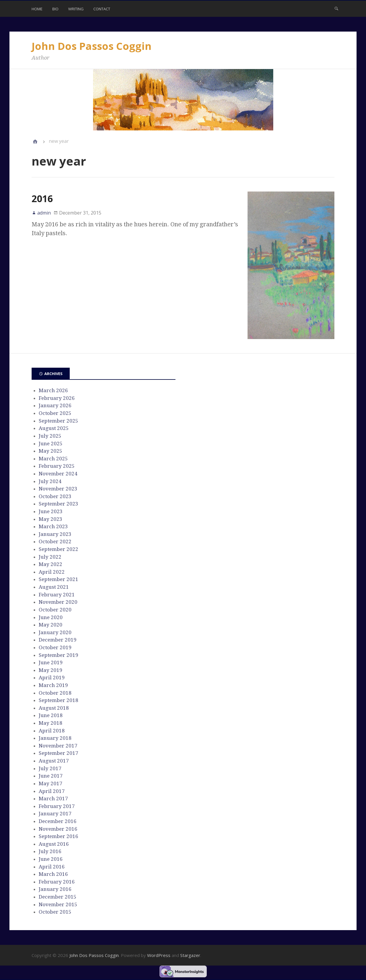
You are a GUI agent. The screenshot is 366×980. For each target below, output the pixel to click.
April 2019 (52, 678)
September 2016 (58, 836)
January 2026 (55, 405)
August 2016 (54, 844)
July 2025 (50, 436)
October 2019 (55, 647)
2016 (42, 198)
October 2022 (55, 541)
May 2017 (51, 783)
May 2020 (51, 625)
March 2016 (53, 874)
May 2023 (51, 519)
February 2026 (57, 398)
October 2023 (55, 496)
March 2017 (53, 799)
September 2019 (58, 655)
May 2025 (51, 451)
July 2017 (50, 768)
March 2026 (53, 390)
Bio (55, 9)
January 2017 (55, 814)
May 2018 (51, 723)
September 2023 (58, 504)
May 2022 (51, 564)
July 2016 (50, 851)
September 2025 (58, 421)
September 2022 (58, 549)
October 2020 (55, 610)
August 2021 (54, 587)
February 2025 (57, 466)
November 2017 (58, 746)
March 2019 (53, 685)
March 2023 (53, 526)
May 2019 (51, 670)
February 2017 (57, 806)
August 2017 (54, 761)
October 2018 (55, 693)
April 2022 (52, 572)
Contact (102, 9)
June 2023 (51, 511)
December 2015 (58, 897)
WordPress (159, 955)
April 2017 (52, 791)
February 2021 (57, 595)
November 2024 (58, 474)
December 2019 (58, 640)
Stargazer (190, 955)
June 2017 (51, 776)
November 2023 (58, 489)
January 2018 (55, 738)
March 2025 (53, 459)
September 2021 (58, 579)
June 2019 (51, 662)
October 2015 (55, 912)
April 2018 (52, 731)
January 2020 (55, 632)
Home (37, 9)
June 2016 (51, 859)
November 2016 (58, 829)
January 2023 (55, 534)
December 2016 (58, 821)
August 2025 (54, 428)
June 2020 (51, 617)
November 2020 (58, 602)
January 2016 (55, 889)
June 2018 (51, 715)
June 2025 (51, 444)
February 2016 (57, 882)
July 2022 (50, 557)
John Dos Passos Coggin (92, 46)
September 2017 (58, 753)
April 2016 (52, 867)
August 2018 (54, 708)
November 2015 (58, 904)
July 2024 (50, 481)
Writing (76, 9)
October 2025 (55, 413)
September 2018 (58, 700)
